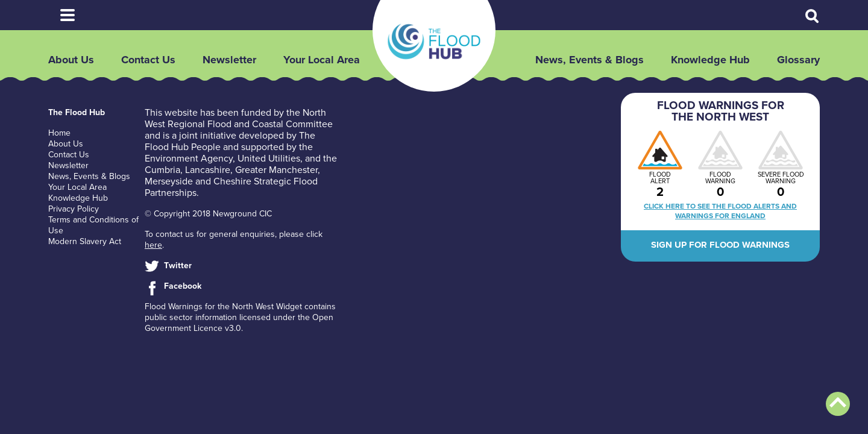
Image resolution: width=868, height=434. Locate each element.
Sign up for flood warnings (720, 245)
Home (59, 133)
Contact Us (148, 60)
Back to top (838, 404)
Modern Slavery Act (85, 241)
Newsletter (229, 60)
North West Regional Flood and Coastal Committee (239, 118)
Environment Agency (189, 159)
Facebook (183, 286)
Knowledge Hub (710, 60)
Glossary (798, 60)
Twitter (178, 266)
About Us (71, 60)
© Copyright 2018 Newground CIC (208, 214)
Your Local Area (322, 60)
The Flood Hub (434, 42)
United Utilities (269, 159)
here (153, 245)
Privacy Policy (74, 209)
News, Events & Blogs (590, 60)
